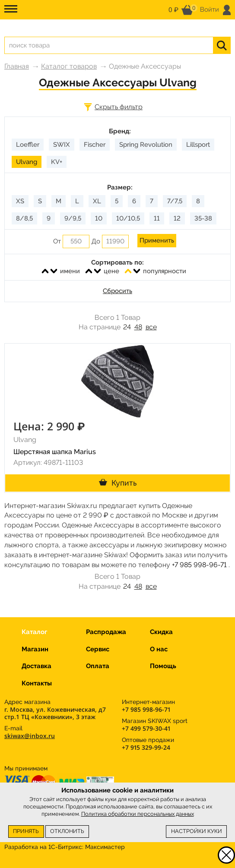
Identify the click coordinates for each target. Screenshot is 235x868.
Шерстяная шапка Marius (55, 452)
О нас (159, 649)
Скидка (161, 632)
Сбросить (117, 291)
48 (138, 327)
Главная (17, 66)
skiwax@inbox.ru (30, 736)
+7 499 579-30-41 (146, 728)
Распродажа (106, 632)
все (151, 327)
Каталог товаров (69, 66)
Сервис (98, 649)
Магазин (35, 649)
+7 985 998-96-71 (199, 565)
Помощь (163, 666)
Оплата (98, 666)
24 (127, 327)
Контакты (37, 683)
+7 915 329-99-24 (146, 747)
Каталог (34, 632)
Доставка (37, 666)
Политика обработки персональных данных (138, 814)
